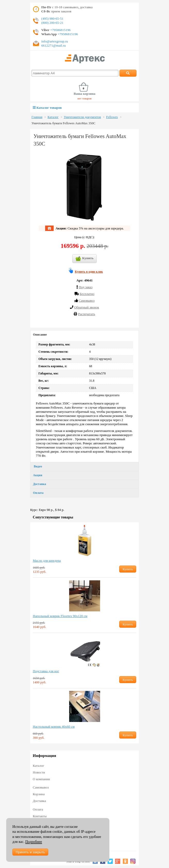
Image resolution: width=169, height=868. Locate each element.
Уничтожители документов (82, 117)
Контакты (40, 816)
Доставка (40, 484)
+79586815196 (60, 30)
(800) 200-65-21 (52, 23)
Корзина (39, 794)
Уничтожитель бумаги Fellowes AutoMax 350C (63, 123)
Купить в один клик (89, 272)
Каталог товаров (47, 108)
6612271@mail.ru (54, 45)
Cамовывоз (87, 301)
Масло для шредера (47, 560)
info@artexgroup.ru (55, 41)
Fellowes (112, 117)
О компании (41, 779)
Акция (38, 475)
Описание (40, 335)
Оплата (38, 493)
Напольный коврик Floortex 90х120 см (60, 616)
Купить (85, 259)
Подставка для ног (46, 671)
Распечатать (87, 314)
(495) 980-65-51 (52, 19)
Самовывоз (41, 787)
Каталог (53, 117)
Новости (39, 772)
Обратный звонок (87, 307)
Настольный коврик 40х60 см (54, 726)
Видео (38, 466)
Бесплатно (87, 294)
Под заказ (86, 287)
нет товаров (84, 98)
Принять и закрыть (30, 852)
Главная (37, 117)
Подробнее (34, 842)
